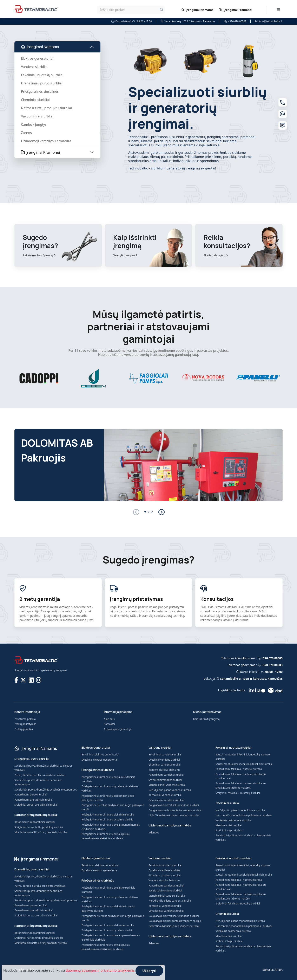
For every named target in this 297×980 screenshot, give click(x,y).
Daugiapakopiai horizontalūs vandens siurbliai (175, 810)
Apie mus (109, 719)
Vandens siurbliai (34, 67)
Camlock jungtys (34, 124)
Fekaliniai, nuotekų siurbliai (42, 75)
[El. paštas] (283, 114)
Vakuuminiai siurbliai (37, 116)
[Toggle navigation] (278, 10)
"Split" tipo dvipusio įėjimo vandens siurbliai (174, 815)
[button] (161, 512)
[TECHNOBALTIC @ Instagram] (39, 680)
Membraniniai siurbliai (229, 825)
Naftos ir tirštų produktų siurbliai (46, 108)
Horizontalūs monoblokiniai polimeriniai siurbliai (244, 815)
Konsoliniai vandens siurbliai (165, 795)
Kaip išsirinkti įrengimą (206, 719)
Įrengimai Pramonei (236, 10)
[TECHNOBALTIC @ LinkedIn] (32, 680)
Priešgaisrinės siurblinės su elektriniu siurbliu (108, 815)
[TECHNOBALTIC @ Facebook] (17, 680)
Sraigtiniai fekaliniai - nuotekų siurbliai (238, 793)
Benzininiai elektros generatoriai (100, 755)
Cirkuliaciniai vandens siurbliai (166, 800)
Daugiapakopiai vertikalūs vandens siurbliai (174, 805)
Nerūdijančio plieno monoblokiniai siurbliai (240, 810)
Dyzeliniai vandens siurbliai (164, 760)
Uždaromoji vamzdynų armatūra (46, 141)
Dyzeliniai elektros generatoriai (99, 760)
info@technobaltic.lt (269, 21)
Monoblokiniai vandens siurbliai (167, 785)
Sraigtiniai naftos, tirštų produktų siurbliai (39, 827)
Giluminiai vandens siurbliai (164, 765)
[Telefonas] (283, 102)
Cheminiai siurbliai (35, 100)
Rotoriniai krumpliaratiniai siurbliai (35, 822)
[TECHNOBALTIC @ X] (24, 680)
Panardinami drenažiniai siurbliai (34, 800)
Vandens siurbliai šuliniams (164, 770)
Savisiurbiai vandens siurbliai (165, 780)
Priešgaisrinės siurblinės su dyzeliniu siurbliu (107, 820)
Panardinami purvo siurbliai (31, 795)
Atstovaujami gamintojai (118, 729)
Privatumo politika (25, 719)
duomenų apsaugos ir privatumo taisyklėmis (100, 970)
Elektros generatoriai (37, 58)
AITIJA (279, 970)
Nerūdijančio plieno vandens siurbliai (170, 790)
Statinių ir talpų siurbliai (229, 830)
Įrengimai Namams (197, 10)
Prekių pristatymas (25, 724)
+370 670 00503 (235, 21)
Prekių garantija (24, 729)
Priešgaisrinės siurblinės (40, 91)
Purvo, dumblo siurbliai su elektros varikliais (40, 775)
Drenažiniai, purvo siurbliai (42, 83)
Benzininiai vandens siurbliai (165, 755)
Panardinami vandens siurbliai (166, 775)
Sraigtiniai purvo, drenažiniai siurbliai (36, 805)
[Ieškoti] (162, 10)
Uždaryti (149, 971)
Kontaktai (109, 724)
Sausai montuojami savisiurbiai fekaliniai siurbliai (244, 764)
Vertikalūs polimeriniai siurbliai (233, 820)
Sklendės (154, 833)
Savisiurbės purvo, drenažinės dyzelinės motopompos (46, 790)
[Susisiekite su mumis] (283, 125)
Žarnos (26, 133)
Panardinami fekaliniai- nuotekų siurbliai (239, 769)
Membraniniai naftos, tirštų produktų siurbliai (41, 832)
